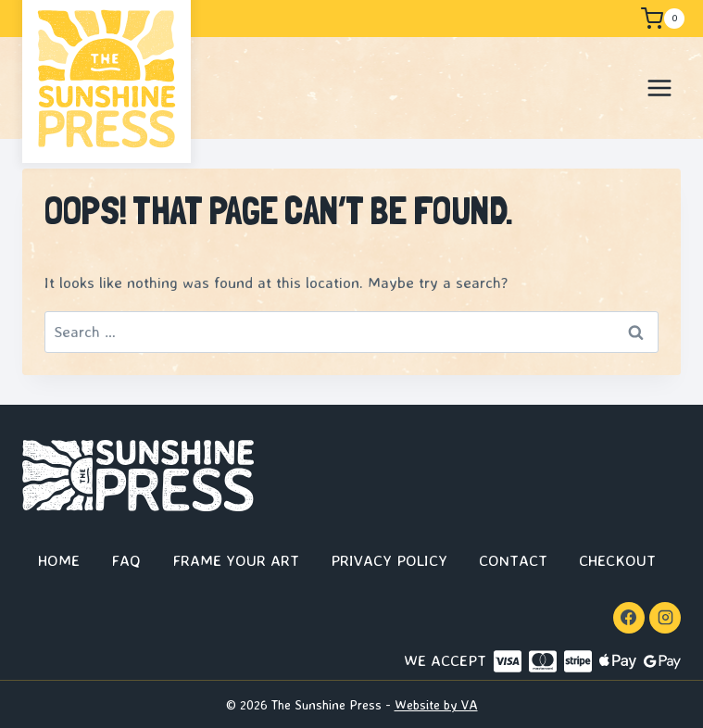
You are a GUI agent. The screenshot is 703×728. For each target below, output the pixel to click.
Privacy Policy (389, 560)
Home (59, 560)
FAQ (126, 560)
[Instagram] (665, 618)
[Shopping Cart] (662, 19)
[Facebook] (629, 618)
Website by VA (436, 704)
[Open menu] (659, 88)
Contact (513, 560)
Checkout (617, 560)
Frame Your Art (236, 560)
